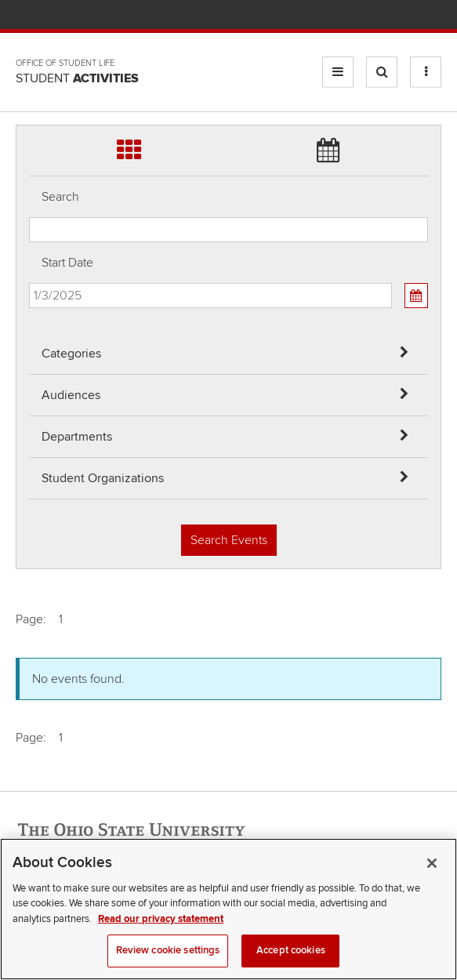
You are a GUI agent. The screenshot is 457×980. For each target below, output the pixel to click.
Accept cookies (291, 955)
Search (60, 197)
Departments (77, 437)
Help (317, 16)
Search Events (229, 540)
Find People (386, 16)
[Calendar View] (416, 296)
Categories (71, 354)
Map (363, 16)
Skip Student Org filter (29, 66)
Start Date (67, 263)
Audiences (71, 395)
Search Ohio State (432, 16)
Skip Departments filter (29, 25)
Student (77, 78)
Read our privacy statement (161, 923)
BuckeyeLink (340, 16)
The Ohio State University (47, 16)
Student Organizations (103, 478)
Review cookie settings (168, 955)
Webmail (410, 16)
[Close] (432, 867)
